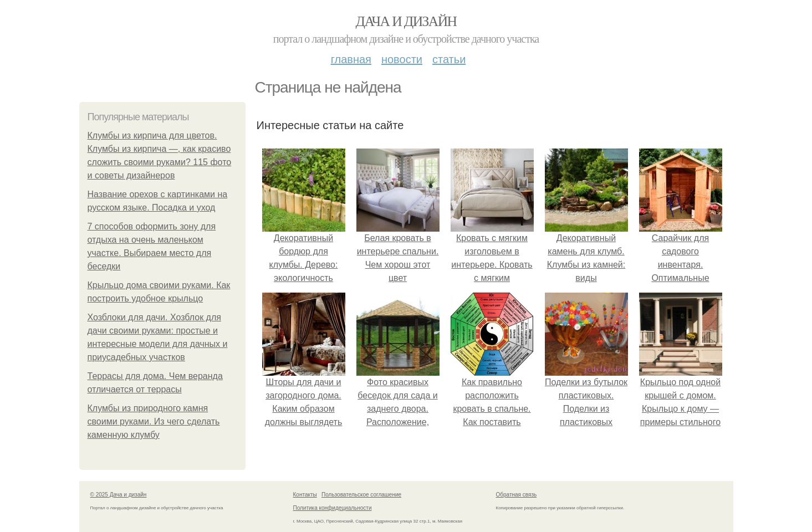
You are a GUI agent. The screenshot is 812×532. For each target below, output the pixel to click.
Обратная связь (517, 495)
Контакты (305, 495)
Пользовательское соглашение (361, 495)
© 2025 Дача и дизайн (119, 495)
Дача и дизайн (406, 21)
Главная (351, 59)
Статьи (449, 59)
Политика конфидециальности (333, 508)
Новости (402, 59)
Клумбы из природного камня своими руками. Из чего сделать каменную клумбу (154, 421)
